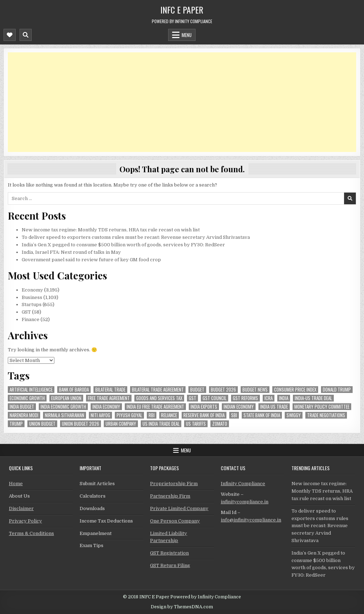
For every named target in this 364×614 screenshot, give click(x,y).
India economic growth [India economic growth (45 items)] (63, 407)
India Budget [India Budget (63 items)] (22, 407)
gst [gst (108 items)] (192, 398)
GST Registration (169, 553)
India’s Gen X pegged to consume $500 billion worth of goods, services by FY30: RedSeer (123, 245)
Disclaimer (21, 508)
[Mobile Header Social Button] (10, 35)
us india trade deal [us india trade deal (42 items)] (161, 424)
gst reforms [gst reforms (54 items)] (245, 398)
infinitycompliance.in (245, 502)
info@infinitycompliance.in (251, 520)
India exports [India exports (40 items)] (204, 407)
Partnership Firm (170, 496)
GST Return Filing (170, 565)
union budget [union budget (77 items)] (42, 424)
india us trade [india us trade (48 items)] (274, 407)
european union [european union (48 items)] (66, 398)
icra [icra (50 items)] (269, 398)
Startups (32, 305)
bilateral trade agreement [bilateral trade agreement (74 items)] (158, 390)
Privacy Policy (25, 521)
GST (26, 312)
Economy (32, 290)
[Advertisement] (182, 102)
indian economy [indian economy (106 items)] (239, 407)
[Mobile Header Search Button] (26, 35)
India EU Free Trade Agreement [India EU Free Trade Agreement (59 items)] (155, 407)
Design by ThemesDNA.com (182, 607)
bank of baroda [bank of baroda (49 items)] (74, 390)
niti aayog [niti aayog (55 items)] (100, 415)
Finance (31, 319)
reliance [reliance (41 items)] (169, 415)
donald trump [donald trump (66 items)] (337, 390)
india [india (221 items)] (284, 398)
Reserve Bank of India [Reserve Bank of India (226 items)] (204, 415)
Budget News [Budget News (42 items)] (255, 390)
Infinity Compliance (243, 484)
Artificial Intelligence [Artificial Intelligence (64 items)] (31, 390)
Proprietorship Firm (174, 484)
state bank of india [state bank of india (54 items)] (262, 415)
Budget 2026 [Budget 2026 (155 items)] (223, 390)
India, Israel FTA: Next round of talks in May (71, 252)
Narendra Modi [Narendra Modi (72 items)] (24, 415)
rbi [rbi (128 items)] (152, 415)
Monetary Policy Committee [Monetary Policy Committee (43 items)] (322, 407)
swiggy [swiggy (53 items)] (294, 415)
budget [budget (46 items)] (197, 390)
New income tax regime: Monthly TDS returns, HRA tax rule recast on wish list (111, 230)
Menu (187, 35)
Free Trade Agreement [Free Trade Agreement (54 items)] (109, 398)
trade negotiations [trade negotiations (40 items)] (326, 415)
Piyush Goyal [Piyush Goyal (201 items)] (129, 415)
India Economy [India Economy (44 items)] (106, 407)
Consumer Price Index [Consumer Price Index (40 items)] (295, 390)
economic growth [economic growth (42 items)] (27, 398)
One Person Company (175, 521)
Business (32, 297)
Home (16, 484)
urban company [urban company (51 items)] (121, 424)
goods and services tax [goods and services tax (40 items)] (159, 398)
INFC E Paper (182, 10)
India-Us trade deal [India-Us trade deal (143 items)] (313, 398)
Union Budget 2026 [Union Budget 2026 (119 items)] (81, 424)
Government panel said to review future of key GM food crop (91, 260)
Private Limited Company (179, 508)
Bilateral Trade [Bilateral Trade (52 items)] (110, 390)
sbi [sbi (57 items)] (234, 415)
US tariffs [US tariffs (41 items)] (196, 424)
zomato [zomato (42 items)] (220, 424)
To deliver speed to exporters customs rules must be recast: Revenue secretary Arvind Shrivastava (136, 237)
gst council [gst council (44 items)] (215, 398)
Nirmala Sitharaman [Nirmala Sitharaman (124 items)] (65, 415)
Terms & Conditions (31, 533)
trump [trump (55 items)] (16, 424)
